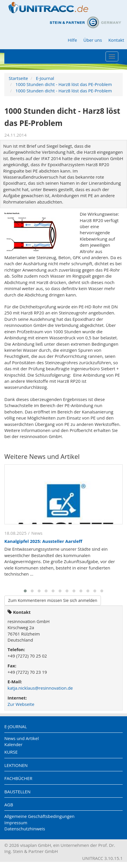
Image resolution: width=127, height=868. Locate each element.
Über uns (93, 40)
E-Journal (45, 78)
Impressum (16, 823)
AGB (9, 805)
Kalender (13, 744)
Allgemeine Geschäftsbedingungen (39, 816)
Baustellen (17, 792)
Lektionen (16, 765)
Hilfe (72, 40)
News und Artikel (22, 738)
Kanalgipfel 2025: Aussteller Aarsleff (43, 541)
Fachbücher (18, 778)
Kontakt (116, 40)
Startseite (18, 78)
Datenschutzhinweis (25, 829)
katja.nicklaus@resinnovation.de (40, 688)
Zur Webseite (21, 704)
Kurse (11, 752)
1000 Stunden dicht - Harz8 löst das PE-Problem (64, 84)
